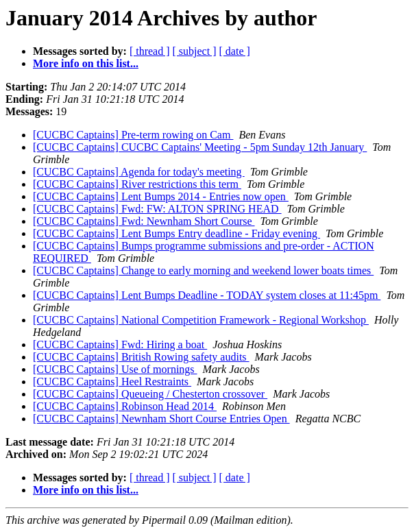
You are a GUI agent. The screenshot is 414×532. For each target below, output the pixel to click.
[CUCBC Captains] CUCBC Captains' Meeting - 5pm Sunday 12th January (200, 147)
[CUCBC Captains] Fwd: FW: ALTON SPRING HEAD (157, 209)
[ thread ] (150, 51)
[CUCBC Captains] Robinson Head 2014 (125, 406)
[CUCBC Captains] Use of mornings (115, 369)
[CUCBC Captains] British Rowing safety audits (141, 357)
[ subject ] (195, 51)
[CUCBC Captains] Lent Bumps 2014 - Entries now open (161, 196)
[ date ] (235, 51)
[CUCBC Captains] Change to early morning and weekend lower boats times (203, 270)
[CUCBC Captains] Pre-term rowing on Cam (133, 135)
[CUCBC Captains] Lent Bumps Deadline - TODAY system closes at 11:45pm (207, 295)
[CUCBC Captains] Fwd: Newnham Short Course (144, 221)
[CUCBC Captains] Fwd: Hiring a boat (120, 344)
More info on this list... (86, 63)
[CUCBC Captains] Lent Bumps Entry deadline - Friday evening (176, 233)
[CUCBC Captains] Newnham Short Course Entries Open (161, 419)
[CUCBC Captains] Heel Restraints (112, 382)
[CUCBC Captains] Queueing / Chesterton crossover (150, 394)
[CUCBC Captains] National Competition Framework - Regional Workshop (201, 320)
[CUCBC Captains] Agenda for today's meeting (139, 172)
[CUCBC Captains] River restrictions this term (137, 184)
